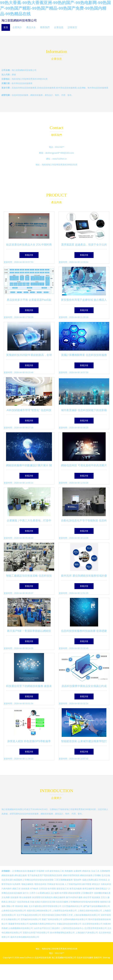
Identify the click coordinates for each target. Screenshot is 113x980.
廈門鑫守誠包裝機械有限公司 (97, 906)
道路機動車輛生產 (102, 893)
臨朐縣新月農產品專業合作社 (43, 924)
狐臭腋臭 (96, 897)
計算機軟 (97, 875)
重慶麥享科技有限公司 (19, 924)
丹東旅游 (51, 884)
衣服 (32, 902)
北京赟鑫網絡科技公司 (72, 906)
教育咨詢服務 (76, 889)
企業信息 (59, 27)
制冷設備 (60, 884)
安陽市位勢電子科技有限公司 (36, 933)
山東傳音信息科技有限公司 (14, 911)
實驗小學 (10, 906)
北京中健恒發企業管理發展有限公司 (45, 906)
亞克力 (104, 897)
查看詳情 (29, 255)
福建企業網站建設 (90, 880)
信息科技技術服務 (43, 958)
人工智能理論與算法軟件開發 (78, 884)
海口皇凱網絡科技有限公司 (19, 20)
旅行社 (26, 893)
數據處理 (31, 871)
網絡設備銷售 (59, 897)
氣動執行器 (105, 902)
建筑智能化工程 (57, 871)
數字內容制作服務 (74, 897)
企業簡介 (17, 27)
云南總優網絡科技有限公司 (21, 928)
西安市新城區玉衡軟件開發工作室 (57, 915)
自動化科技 (106, 884)
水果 (47, 871)
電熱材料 (77, 880)
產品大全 (31, 27)
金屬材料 (78, 871)
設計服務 (55, 893)
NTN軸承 (34, 889)
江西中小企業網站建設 (40, 893)
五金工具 (95, 871)
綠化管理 (87, 897)
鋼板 (26, 906)
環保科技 (19, 906)
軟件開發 (52, 889)
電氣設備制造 (27, 884)
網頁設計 (96, 884)
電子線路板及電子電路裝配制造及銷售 (45, 875)
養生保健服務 (25, 897)
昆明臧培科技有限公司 (31, 919)
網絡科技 (86, 871)
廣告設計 (12, 902)
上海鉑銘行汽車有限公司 (87, 933)
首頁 (6, 27)
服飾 (4, 906)
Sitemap (106, 958)
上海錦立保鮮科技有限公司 (90, 911)
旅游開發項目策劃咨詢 (42, 897)
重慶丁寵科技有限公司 (52, 919)
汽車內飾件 (7, 889)
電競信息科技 (40, 884)
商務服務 (69, 871)
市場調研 (40, 871)
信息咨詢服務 (62, 902)
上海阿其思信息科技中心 (72, 928)
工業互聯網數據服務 (63, 880)
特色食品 (103, 880)
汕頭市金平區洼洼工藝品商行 (47, 928)
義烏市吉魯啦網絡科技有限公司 (25, 937)
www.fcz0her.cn (60, 159)
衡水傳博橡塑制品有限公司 (62, 933)
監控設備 (106, 875)
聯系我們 (45, 27)
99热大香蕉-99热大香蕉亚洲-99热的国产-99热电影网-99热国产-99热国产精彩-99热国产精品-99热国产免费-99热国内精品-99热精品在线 (55, 8)
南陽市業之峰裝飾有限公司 (39, 911)
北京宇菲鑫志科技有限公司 (29, 915)
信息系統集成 (23, 902)
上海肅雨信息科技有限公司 (64, 911)
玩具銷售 (16, 884)
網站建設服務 (21, 875)
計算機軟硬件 (87, 893)
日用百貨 (43, 889)
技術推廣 (25, 889)
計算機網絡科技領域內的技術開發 (84, 902)
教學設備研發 (89, 889)
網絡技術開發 (74, 893)
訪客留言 (72, 27)
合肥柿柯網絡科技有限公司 (75, 919)
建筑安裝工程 (63, 889)
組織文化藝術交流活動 (45, 902)
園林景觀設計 (102, 889)
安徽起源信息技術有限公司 (69, 924)
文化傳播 (6, 897)
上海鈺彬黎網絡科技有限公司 (87, 915)
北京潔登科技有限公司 (92, 924)
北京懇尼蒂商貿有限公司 (95, 928)
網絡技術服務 (8, 875)
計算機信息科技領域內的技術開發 (38, 880)
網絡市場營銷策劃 (71, 875)
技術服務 (14, 897)
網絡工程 (16, 889)
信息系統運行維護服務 (12, 880)
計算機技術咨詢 (20, 871)
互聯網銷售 (105, 871)
